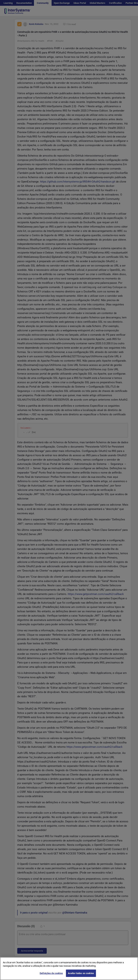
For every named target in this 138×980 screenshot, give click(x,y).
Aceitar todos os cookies (81, 976)
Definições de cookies (51, 976)
